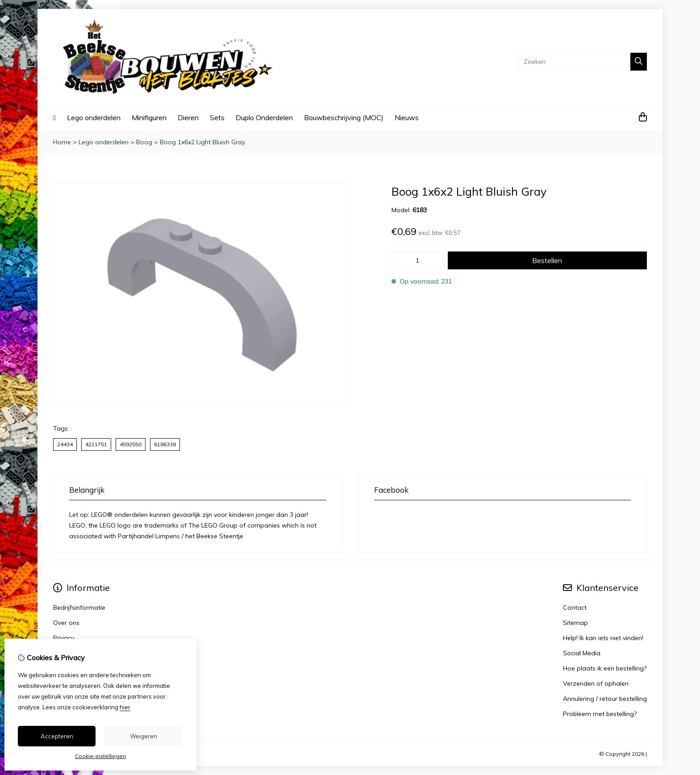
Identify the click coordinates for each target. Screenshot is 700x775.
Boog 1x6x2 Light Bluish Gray (202, 142)
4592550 (131, 444)
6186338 (165, 444)
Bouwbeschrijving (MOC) (344, 117)
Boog (144, 142)
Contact (575, 607)
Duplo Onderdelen (264, 117)
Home (62, 142)
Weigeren (144, 736)
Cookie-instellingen (100, 756)
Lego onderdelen (94, 117)
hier (125, 707)
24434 (65, 444)
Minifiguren (149, 117)
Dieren (188, 117)
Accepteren (57, 736)
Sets (217, 117)
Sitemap (575, 623)
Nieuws (407, 117)
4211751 (96, 444)
